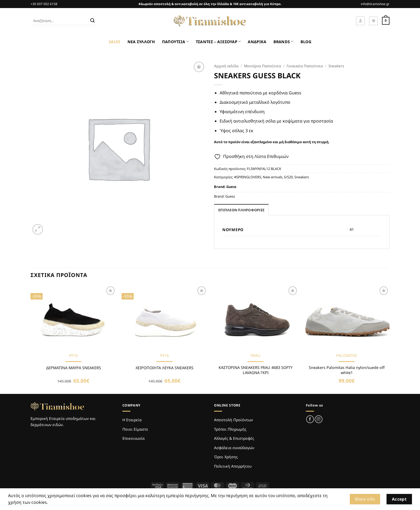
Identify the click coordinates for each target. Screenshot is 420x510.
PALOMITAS (347, 356)
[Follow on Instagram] (319, 419)
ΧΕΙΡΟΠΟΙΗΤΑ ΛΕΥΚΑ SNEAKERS (164, 368)
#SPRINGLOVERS (248, 177)
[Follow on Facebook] (310, 419)
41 (352, 229)
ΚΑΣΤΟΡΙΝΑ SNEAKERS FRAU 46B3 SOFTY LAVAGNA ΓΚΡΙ (256, 370)
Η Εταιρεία (132, 420)
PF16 (73, 356)
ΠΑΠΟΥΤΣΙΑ (175, 41)
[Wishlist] (373, 21)
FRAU (256, 356)
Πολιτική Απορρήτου (233, 466)
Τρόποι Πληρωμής (230, 429)
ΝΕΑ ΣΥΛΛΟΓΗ (141, 42)
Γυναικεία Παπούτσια (305, 66)
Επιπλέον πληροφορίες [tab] (241, 210)
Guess (231, 187)
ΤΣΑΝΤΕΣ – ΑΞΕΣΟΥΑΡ (218, 41)
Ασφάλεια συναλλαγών (234, 448)
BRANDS (284, 41)
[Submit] (92, 21)
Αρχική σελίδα (226, 66)
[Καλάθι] (386, 21)
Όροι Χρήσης (226, 457)
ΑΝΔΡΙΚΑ (257, 42)
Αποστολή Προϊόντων (233, 420)
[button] (360, 21)
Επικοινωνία (134, 438)
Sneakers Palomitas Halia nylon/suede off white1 (347, 370)
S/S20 (288, 177)
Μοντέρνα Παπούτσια (262, 66)
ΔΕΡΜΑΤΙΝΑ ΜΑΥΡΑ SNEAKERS (74, 368)
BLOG (306, 42)
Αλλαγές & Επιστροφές (234, 438)
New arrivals (273, 177)
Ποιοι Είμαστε (135, 429)
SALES (115, 42)
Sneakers (336, 66)
